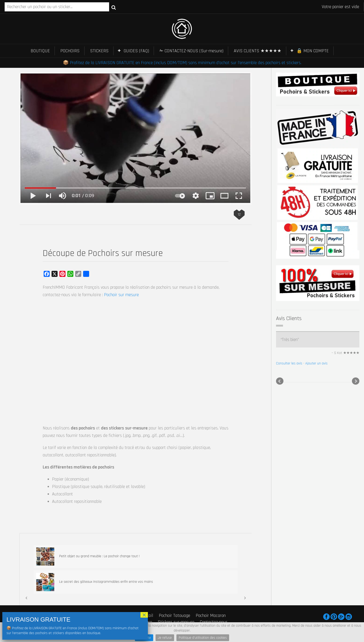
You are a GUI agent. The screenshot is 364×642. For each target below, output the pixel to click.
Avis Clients (289, 318)
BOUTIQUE (40, 51)
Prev (280, 381)
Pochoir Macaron (211, 616)
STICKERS (99, 51)
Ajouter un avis (316, 363)
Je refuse (165, 638)
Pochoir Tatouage (174, 616)
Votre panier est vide (340, 7)
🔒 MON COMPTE (313, 51)
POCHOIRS (70, 51)
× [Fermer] (144, 615)
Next (356, 381)
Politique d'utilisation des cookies (203, 638)
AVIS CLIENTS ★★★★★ (258, 51)
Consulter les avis (289, 363)
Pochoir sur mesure (121, 295)
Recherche (114, 7)
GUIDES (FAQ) (136, 51)
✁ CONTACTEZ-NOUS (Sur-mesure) (191, 51)
